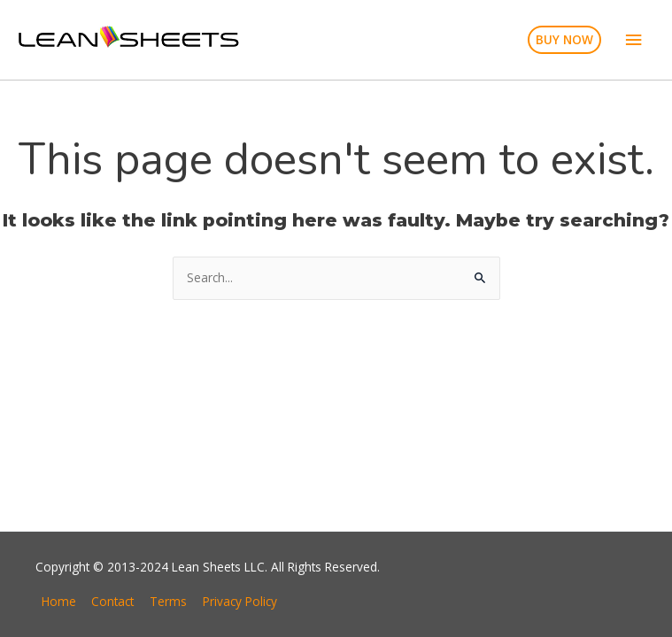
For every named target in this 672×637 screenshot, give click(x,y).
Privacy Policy (240, 601)
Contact (112, 601)
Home (59, 601)
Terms (168, 601)
